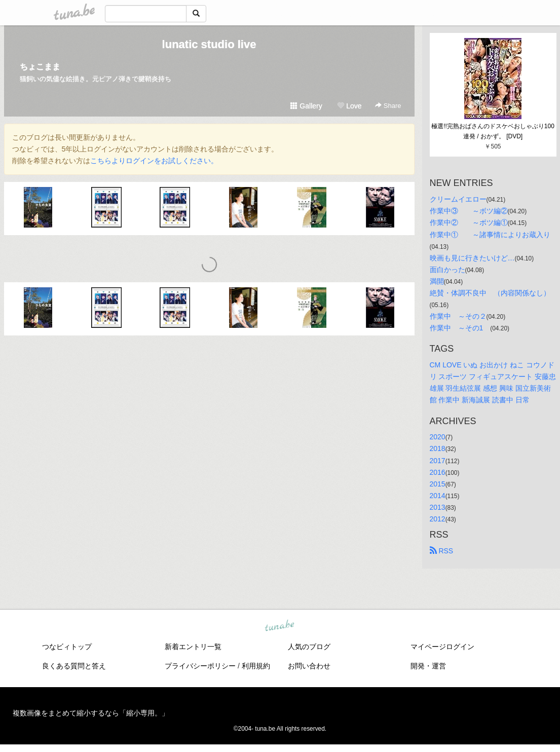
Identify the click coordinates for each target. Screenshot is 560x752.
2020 (438, 437)
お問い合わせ (309, 666)
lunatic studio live (209, 44)
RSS (442, 551)
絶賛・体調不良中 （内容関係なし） (490, 293)
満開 (437, 281)
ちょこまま (40, 67)
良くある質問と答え (74, 666)
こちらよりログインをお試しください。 (154, 161)
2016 (438, 472)
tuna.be (280, 626)
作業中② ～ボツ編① (469, 222)
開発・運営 (428, 666)
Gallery (306, 106)
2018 (438, 448)
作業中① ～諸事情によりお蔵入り (490, 235)
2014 (438, 496)
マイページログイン (442, 647)
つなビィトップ (67, 647)
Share (388, 106)
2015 (438, 484)
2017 (438, 461)
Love (349, 106)
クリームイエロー (458, 199)
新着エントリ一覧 (193, 647)
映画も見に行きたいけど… (472, 258)
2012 (438, 519)
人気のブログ (309, 647)
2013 (438, 507)
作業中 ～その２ (458, 316)
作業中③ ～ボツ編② (469, 211)
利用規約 (256, 666)
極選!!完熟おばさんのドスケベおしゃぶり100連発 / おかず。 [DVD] (493, 131)
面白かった (447, 270)
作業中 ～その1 (460, 328)
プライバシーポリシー (200, 666)
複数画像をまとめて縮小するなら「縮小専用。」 (91, 713)
